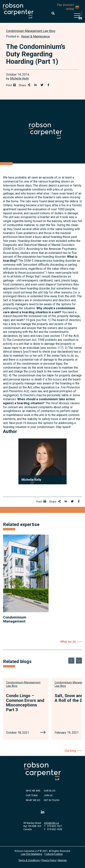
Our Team (32, 795)
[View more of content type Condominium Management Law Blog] (31, 31)
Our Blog (50, 791)
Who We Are (33, 791)
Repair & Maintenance (35, 36)
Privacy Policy (49, 860)
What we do (68, 642)
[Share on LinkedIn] (35, 85)
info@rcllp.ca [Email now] (52, 823)
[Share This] (29, 85)
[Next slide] (79, 661)
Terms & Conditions (29, 860)
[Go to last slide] (71, 661)
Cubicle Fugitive (54, 854)
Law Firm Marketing (31, 854)
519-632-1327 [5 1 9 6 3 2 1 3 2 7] (54, 826)
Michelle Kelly (19, 79)
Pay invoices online (68, 7)
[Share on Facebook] (48, 85)
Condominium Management (15, 619)
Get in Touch (52, 800)
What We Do (33, 800)
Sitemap (62, 860)
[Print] (14, 85)
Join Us (48, 795)
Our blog (70, 751)
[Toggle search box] (53, 13)
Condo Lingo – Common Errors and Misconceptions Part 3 (25, 703)
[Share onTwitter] (42, 85)
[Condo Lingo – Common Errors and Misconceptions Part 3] (43, 733)
